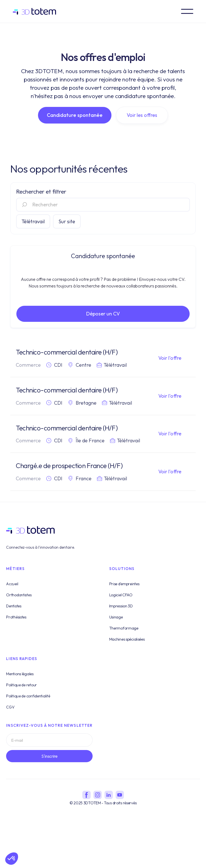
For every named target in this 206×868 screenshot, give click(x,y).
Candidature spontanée (75, 115)
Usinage (116, 624)
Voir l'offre (170, 358)
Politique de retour (21, 692)
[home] (37, 11)
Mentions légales (20, 681)
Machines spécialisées (127, 646)
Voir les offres (142, 115)
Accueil (12, 591)
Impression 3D (121, 613)
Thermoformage (124, 635)
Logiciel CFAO (121, 602)
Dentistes (14, 613)
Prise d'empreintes (124, 591)
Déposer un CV (103, 314)
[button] (187, 11)
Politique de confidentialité (28, 703)
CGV (10, 714)
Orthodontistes (19, 602)
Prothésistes (16, 624)
